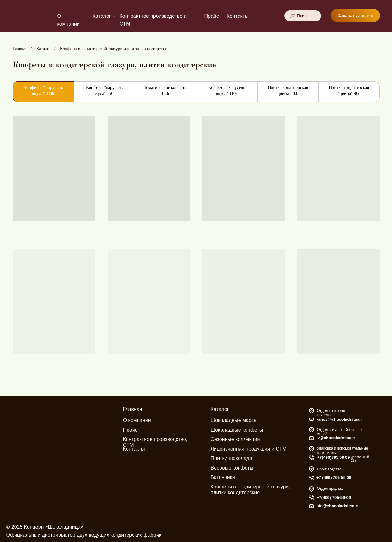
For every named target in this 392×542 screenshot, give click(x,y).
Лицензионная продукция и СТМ (249, 449)
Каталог (102, 16)
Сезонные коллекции (235, 439)
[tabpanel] (196, 252)
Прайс (212, 16)
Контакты (238, 16)
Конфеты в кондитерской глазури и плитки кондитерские (114, 49)
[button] (355, 16)
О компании (137, 420)
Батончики (223, 477)
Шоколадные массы (234, 420)
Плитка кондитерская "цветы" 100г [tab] (288, 91)
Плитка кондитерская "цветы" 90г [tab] (349, 91)
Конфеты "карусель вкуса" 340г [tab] (43, 91)
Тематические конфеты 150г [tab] (165, 91)
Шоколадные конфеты (237, 430)
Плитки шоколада (231, 458)
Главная (20, 49)
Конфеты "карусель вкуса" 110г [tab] (227, 91)
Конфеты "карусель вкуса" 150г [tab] (104, 91)
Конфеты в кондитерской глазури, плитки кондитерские (250, 490)
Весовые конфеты (232, 468)
